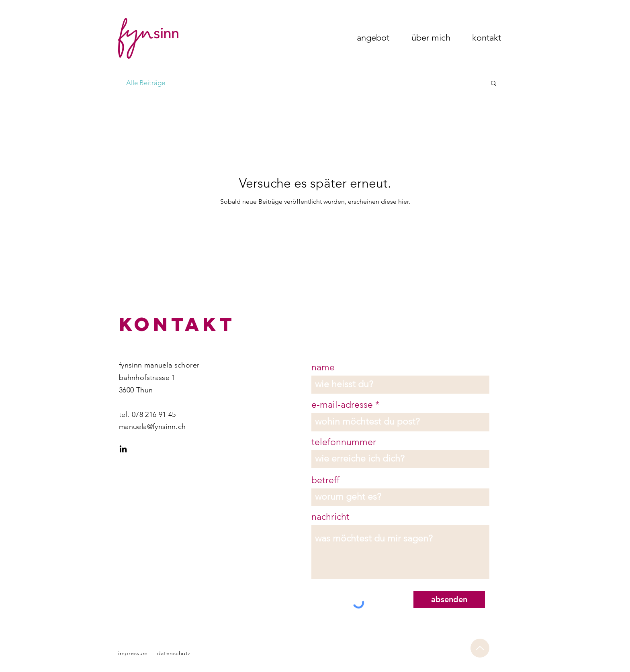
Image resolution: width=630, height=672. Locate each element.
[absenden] (449, 599)
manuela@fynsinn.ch (152, 427)
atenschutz (176, 653)
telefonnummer (344, 442)
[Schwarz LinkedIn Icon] (123, 449)
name (323, 367)
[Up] (480, 648)
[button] (494, 84)
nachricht (330, 517)
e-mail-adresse (342, 405)
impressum (133, 653)
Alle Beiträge (146, 83)
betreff (325, 480)
